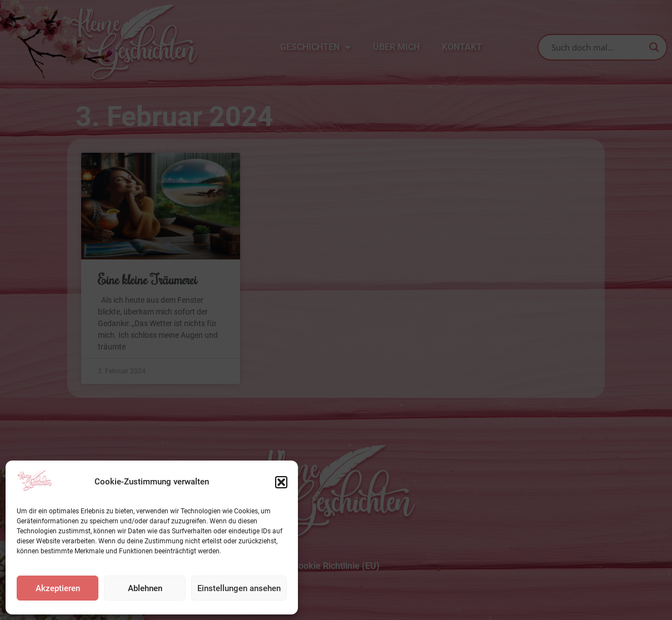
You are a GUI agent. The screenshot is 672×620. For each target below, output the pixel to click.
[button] (281, 482)
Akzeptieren (58, 588)
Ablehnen (145, 588)
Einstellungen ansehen (239, 588)
